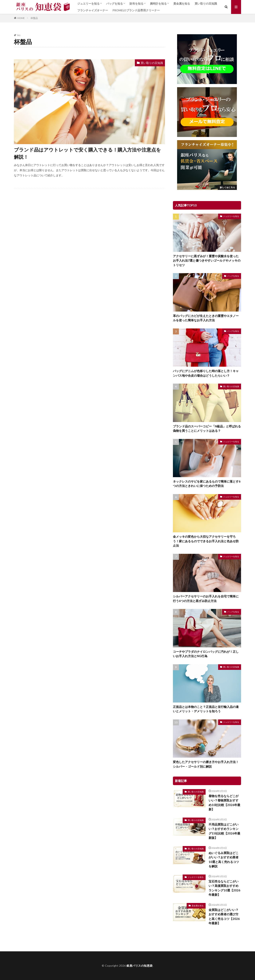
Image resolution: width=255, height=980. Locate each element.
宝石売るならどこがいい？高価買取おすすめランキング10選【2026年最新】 (224, 888)
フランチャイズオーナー (93, 10)
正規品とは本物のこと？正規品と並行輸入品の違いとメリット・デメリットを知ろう (206, 709)
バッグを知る (115, 3)
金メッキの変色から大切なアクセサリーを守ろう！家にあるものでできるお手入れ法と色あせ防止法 (206, 541)
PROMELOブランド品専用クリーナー (136, 10)
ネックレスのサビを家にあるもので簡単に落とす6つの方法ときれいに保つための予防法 (207, 484)
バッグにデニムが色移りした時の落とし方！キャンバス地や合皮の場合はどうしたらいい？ (206, 373)
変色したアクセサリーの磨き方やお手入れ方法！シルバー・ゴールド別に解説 (206, 764)
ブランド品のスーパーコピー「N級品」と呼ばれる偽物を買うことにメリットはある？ (207, 428)
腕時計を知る (158, 3)
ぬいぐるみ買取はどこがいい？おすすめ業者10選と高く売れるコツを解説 (224, 860)
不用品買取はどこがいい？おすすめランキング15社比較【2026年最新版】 (224, 831)
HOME (21, 18)
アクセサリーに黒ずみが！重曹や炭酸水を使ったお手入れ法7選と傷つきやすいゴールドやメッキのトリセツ (207, 260)
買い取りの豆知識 (206, 3)
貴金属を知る (182, 3)
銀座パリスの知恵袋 (140, 966)
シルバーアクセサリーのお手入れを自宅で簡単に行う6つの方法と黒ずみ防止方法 (206, 598)
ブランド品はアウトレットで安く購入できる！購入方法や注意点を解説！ (87, 153)
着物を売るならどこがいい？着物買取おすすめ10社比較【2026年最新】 (224, 803)
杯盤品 (34, 18)
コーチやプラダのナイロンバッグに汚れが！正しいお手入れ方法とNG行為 (206, 654)
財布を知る (136, 3)
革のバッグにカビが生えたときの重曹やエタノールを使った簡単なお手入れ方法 (206, 318)
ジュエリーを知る (88, 3)
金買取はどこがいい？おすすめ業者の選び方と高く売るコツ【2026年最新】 (224, 916)
